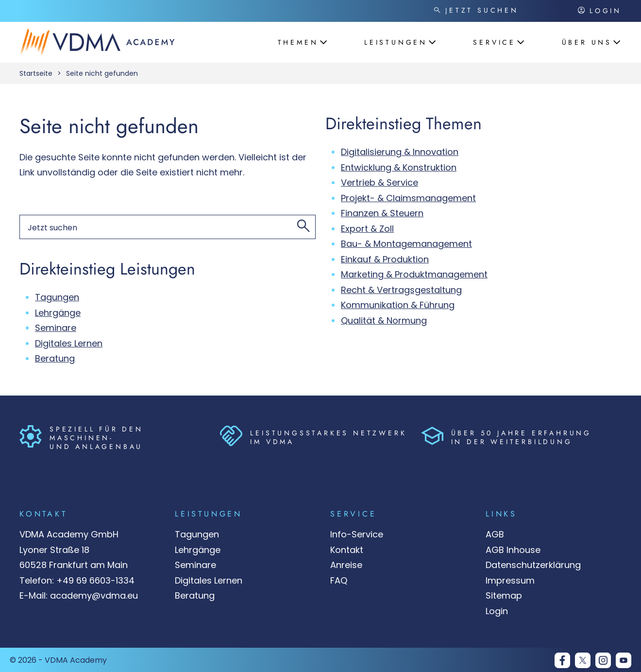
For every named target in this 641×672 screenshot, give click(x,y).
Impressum (510, 580)
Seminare (56, 328)
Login (497, 611)
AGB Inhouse (513, 550)
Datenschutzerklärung (533, 565)
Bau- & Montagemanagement (406, 244)
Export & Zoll (367, 229)
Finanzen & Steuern (382, 213)
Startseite (36, 73)
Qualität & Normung (384, 320)
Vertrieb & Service (380, 182)
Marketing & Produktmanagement (414, 274)
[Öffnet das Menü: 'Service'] (495, 42)
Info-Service (357, 534)
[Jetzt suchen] (437, 11)
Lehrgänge (58, 313)
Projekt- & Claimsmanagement (408, 198)
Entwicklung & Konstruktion (399, 167)
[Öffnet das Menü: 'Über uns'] (588, 42)
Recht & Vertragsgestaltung (401, 290)
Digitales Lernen (69, 343)
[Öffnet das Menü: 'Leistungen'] (397, 42)
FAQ (339, 580)
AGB (495, 534)
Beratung (55, 358)
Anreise (346, 565)
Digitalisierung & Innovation (400, 152)
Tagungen (57, 297)
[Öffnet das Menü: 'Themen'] (299, 42)
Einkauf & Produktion (385, 259)
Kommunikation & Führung (398, 305)
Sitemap (504, 595)
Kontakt (347, 550)
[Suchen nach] (502, 11)
